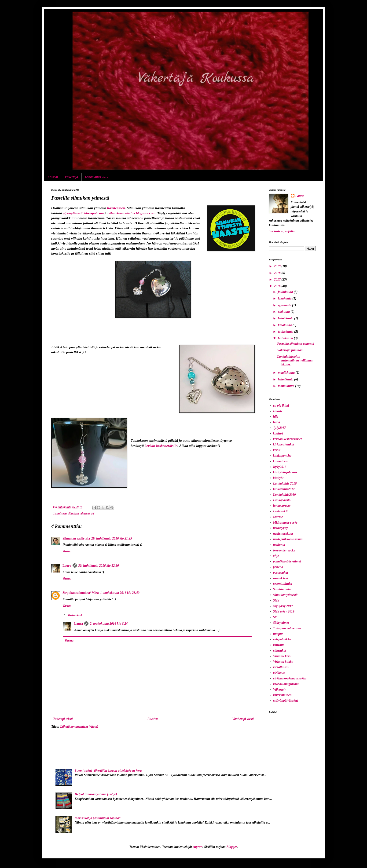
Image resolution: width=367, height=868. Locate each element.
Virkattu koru (282, 656)
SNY (276, 600)
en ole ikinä (281, 406)
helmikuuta (286, 379)
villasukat (280, 651)
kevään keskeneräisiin (161, 446)
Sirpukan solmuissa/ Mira (81, 593)
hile (276, 417)
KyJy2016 (280, 467)
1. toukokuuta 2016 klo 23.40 (120, 593)
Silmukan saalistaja (76, 538)
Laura (67, 566)
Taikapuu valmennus (287, 628)
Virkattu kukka (283, 662)
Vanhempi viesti (243, 719)
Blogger (232, 847)
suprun (198, 847)
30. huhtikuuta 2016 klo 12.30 (99, 566)
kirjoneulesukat (284, 444)
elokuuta (284, 312)
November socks (284, 550)
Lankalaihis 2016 (285, 483)
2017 (278, 279)
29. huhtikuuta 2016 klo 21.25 (112, 538)
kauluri (278, 433)
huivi (277, 422)
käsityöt (278, 478)
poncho (278, 567)
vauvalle (279, 645)
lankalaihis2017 (284, 489)
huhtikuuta (286, 338)
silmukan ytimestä (79, 514)
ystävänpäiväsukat (286, 701)
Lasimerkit (280, 511)
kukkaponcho (282, 456)
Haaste (278, 411)
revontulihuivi (283, 584)
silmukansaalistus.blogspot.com (132, 213)
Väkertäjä (71, 177)
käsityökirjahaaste (285, 472)
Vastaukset (75, 615)
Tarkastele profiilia (282, 231)
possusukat (281, 573)
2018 (278, 273)
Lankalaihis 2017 (97, 177)
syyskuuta (285, 305)
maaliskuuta (287, 373)
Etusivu (53, 177)
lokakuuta (285, 298)
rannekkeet (281, 578)
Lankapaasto (282, 500)
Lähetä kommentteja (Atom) (79, 727)
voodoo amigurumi (286, 684)
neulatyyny (281, 528)
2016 (278, 286)
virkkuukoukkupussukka (290, 678)
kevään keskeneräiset (287, 439)
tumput (278, 634)
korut (277, 450)
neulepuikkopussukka (288, 539)
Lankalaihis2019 (284, 495)
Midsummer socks (285, 523)
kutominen (280, 461)
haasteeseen (116, 208)
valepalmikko (282, 639)
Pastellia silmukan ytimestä (296, 344)
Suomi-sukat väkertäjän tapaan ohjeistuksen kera (108, 771)
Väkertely (280, 690)
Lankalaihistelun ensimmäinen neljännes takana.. (295, 361)
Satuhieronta (282, 589)
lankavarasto (282, 506)
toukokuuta (286, 332)
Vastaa (67, 551)
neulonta (279, 545)
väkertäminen (282, 695)
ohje (276, 556)
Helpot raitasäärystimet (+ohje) (96, 794)
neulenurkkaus (283, 534)
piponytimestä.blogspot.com (83, 213)
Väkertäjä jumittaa (290, 350)
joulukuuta (286, 292)
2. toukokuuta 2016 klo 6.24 (109, 624)
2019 (278, 266)
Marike (278, 517)
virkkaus (279, 673)
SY (93, 514)
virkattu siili (281, 667)
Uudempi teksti (63, 719)
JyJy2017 (279, 428)
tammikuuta (286, 386)
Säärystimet (281, 623)
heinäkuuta (286, 318)
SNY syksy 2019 (284, 611)
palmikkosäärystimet (287, 561)
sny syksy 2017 (283, 606)
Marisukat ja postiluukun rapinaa (98, 818)
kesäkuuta (285, 325)
